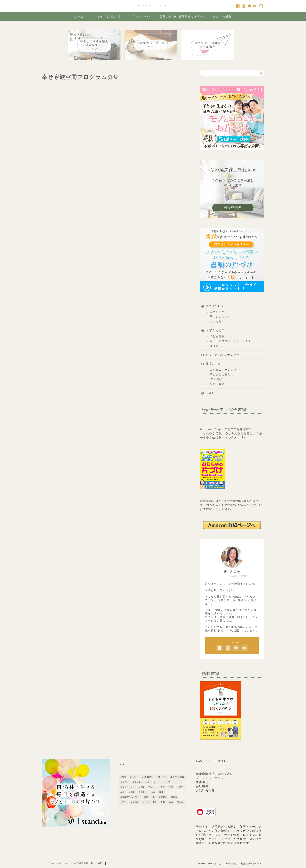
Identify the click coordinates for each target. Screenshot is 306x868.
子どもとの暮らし (221, 375)
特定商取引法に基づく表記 (215, 774)
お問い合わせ (205, 790)
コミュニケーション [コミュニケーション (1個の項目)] (141, 782)
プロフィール (141, 16)
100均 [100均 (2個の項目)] (123, 777)
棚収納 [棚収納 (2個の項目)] (174, 797)
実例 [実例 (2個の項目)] (171, 787)
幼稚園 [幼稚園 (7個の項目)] (132, 792)
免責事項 (202, 782)
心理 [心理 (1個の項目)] (153, 792)
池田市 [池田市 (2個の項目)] (123, 802)
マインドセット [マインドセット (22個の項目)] (127, 787)
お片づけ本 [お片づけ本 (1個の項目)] (147, 777)
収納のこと (217, 312)
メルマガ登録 (222, 16)
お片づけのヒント (109, 16)
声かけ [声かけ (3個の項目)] (151, 787)
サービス (80, 16)
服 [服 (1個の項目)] (153, 797)
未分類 (210, 393)
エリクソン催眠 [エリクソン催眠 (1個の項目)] (177, 777)
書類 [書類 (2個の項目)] (146, 797)
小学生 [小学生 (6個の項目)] (180, 787)
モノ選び (216, 379)
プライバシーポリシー (212, 778)
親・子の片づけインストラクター (232, 341)
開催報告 (216, 346)
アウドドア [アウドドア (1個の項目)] (161, 777)
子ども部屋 (217, 336)
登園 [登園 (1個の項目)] (163, 802)
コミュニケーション (223, 370)
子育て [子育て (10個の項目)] (162, 787)
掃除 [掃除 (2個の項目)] (161, 792)
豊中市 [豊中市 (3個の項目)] (180, 802)
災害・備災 (217, 384)
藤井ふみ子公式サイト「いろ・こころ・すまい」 (153, 5)
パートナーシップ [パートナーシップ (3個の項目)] (162, 782)
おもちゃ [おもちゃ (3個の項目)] (134, 777)
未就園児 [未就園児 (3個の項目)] (163, 797)
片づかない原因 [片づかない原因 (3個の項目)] (149, 802)
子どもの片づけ (220, 317)
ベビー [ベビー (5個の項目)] (177, 782)
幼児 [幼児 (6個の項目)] (122, 792)
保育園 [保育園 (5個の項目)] (141, 787)
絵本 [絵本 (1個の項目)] (171, 802)
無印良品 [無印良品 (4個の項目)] (134, 802)
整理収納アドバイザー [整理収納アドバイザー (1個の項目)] (130, 797)
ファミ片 (216, 322)
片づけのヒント (216, 306)
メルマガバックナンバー (222, 355)
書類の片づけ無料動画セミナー (181, 16)
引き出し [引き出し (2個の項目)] (143, 792)
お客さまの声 (215, 330)
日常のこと (213, 364)
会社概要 (202, 786)
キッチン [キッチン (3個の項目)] (124, 782)
